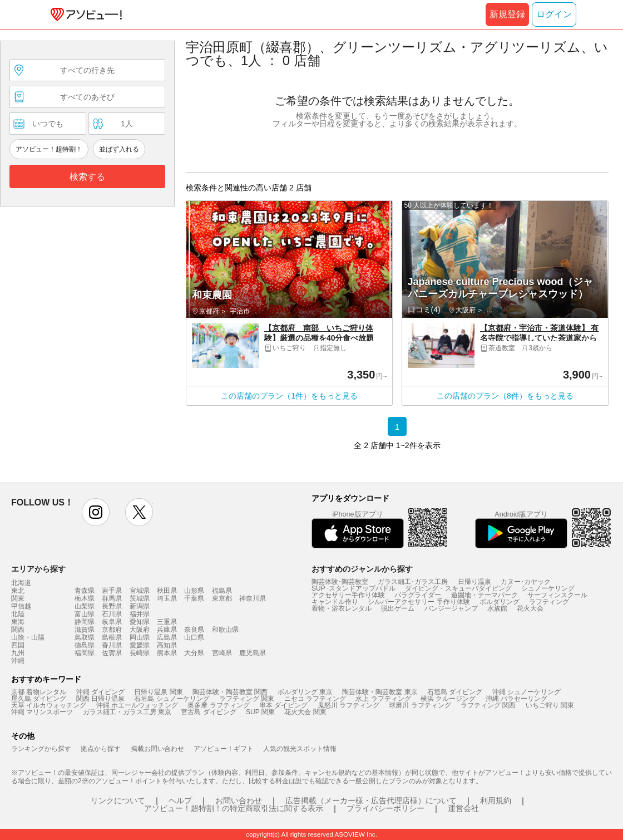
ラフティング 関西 (488, 705)
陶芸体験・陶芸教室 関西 (230, 692)
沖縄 (18, 661)
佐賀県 (112, 653)
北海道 (21, 583)
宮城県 (140, 591)
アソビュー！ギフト (224, 749)
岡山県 (140, 637)
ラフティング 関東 (247, 699)
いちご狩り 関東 (550, 705)
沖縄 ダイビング (100, 692)
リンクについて (118, 800)
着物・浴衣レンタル (342, 608)
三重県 (167, 622)
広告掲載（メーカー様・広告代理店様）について (371, 800)
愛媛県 (140, 645)
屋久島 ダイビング (39, 699)
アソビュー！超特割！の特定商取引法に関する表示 (234, 808)
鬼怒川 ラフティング (348, 705)
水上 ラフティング (383, 699)
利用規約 (496, 800)
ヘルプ (180, 800)
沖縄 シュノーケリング (526, 692)
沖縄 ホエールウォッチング (137, 705)
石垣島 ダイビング (455, 692)
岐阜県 (112, 622)
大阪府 (140, 630)
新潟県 (140, 606)
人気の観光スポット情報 (300, 749)
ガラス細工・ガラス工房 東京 (127, 712)
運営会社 (463, 808)
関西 (18, 630)
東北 (18, 591)
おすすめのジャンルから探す (362, 569)
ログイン (554, 14)
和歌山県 (225, 630)
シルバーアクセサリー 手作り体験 (419, 602)
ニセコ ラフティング (315, 699)
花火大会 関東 (305, 712)
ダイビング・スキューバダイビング (458, 588)
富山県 (85, 614)
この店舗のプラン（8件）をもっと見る (505, 396)
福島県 (222, 591)
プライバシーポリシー (385, 808)
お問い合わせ (239, 800)
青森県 (85, 591)
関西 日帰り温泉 (100, 699)
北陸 (18, 614)
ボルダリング (500, 602)
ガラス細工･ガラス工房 (413, 582)
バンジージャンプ (451, 608)
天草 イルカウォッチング (49, 705)
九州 (18, 653)
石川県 (112, 614)
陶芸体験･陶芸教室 (340, 582)
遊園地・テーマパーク (484, 595)
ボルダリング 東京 (305, 692)
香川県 (112, 645)
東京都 (222, 598)
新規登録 (507, 14)
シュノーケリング (548, 588)
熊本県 (167, 653)
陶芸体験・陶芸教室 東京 (380, 692)
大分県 (194, 653)
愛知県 (140, 622)
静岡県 (85, 622)
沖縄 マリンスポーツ (42, 712)
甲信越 (21, 606)
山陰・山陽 (28, 637)
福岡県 (85, 653)
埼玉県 (167, 598)
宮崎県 (222, 653)
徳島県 (85, 645)
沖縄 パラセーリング (516, 699)
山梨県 (85, 606)
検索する (87, 177)
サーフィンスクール (557, 595)
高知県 (167, 645)
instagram (96, 512)
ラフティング (549, 602)
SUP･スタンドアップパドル (353, 588)
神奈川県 (253, 598)
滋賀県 (85, 630)
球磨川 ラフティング (420, 705)
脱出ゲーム (398, 608)
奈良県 (194, 630)
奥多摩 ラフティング (218, 705)
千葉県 (194, 598)
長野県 (112, 606)
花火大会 (530, 608)
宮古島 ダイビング (208, 712)
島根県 (112, 637)
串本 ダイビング (283, 705)
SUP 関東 (260, 712)
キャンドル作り (335, 602)
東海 (18, 622)
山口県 (194, 637)
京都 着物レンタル (39, 692)
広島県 (167, 637)
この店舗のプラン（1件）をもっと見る (289, 396)
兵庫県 (167, 630)
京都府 (112, 630)
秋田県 (167, 591)
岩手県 (112, 591)
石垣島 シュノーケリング (172, 699)
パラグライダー (418, 595)
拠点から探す (101, 749)
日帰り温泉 (474, 582)
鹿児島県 (253, 653)
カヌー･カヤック (526, 582)
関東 (18, 598)
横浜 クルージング (448, 699)
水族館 (497, 608)
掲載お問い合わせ (157, 749)
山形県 (194, 591)
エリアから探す (38, 569)
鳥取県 (85, 637)
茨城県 (140, 598)
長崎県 (140, 653)
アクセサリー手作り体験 (348, 595)
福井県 (140, 614)
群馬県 (112, 598)
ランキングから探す (41, 749)
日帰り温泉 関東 (158, 692)
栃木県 (85, 598)
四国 (18, 645)
